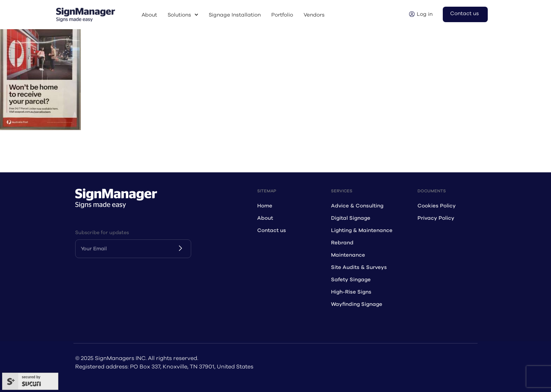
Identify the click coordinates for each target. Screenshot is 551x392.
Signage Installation (235, 15)
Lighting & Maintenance (362, 230)
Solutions (179, 15)
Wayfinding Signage (357, 304)
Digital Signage (351, 218)
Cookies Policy (437, 206)
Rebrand (342, 243)
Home (265, 206)
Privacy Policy (436, 218)
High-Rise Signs (351, 292)
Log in (425, 14)
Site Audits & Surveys (359, 267)
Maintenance (348, 255)
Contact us (465, 14)
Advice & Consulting (357, 206)
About (149, 15)
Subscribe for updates (102, 233)
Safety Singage (351, 280)
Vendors (314, 15)
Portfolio (282, 15)
